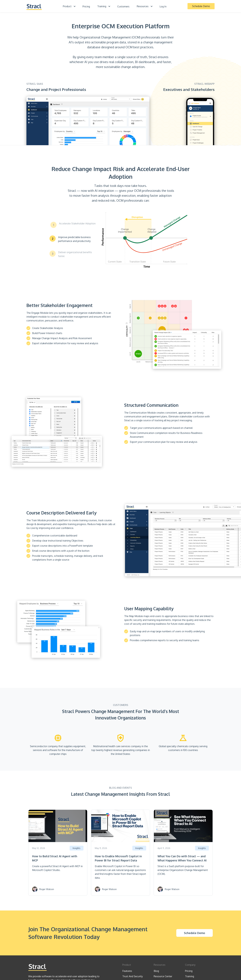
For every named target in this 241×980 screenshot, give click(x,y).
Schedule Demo (201, 6)
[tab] (73, 225)
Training (190, 976)
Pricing (86, 6)
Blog (156, 971)
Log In (163, 6)
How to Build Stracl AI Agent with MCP (55, 858)
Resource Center (163, 976)
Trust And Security (133, 976)
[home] (34, 6)
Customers (123, 6)
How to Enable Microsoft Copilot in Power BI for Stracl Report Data (118, 858)
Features (127, 971)
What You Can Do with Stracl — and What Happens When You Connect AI (182, 858)
